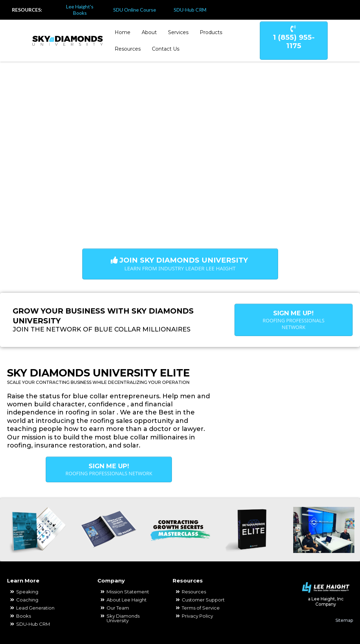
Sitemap (344, 620)
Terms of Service (201, 608)
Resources (128, 49)
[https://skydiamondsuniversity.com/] (67, 40)
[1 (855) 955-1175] (294, 41)
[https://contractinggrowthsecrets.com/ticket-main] (180, 530)
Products (211, 32)
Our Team (118, 608)
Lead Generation (35, 608)
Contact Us (166, 49)
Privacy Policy (197, 616)
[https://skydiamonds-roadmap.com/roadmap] (36, 530)
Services (178, 32)
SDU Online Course (135, 10)
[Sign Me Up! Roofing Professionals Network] (294, 320)
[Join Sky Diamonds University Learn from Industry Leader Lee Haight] (180, 264)
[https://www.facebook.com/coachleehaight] (326, 10)
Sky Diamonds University (123, 618)
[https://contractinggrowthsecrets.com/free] (108, 530)
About (149, 32)
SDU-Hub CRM (190, 10)
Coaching (27, 600)
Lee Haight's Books (80, 10)
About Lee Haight (127, 600)
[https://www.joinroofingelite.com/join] (252, 530)
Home (123, 32)
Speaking (27, 592)
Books (24, 616)
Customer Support (203, 600)
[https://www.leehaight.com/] (326, 587)
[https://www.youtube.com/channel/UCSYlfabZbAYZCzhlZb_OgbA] (348, 10)
